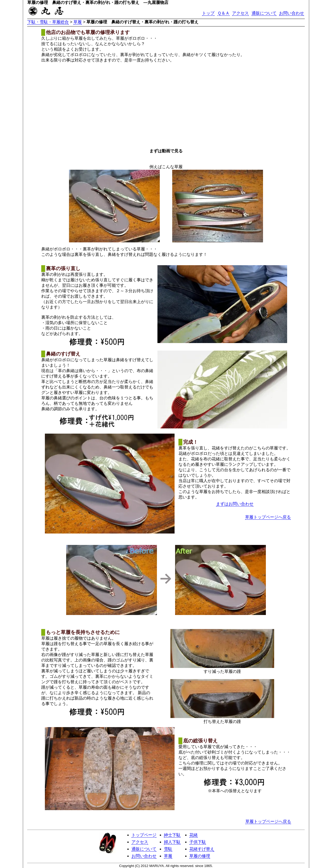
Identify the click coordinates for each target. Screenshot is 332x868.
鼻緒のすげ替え (63, 354)
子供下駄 (198, 842)
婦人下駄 (172, 842)
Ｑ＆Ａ (223, 13)
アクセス (240, 13)
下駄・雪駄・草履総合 (48, 22)
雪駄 (168, 849)
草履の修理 (200, 856)
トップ (208, 13)
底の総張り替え (200, 741)
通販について (264, 13)
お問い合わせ (292, 13)
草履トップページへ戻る (268, 517)
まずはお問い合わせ (235, 504)
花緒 (193, 835)
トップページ (144, 835)
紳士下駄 (172, 835)
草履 (78, 22)
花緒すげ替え (202, 849)
